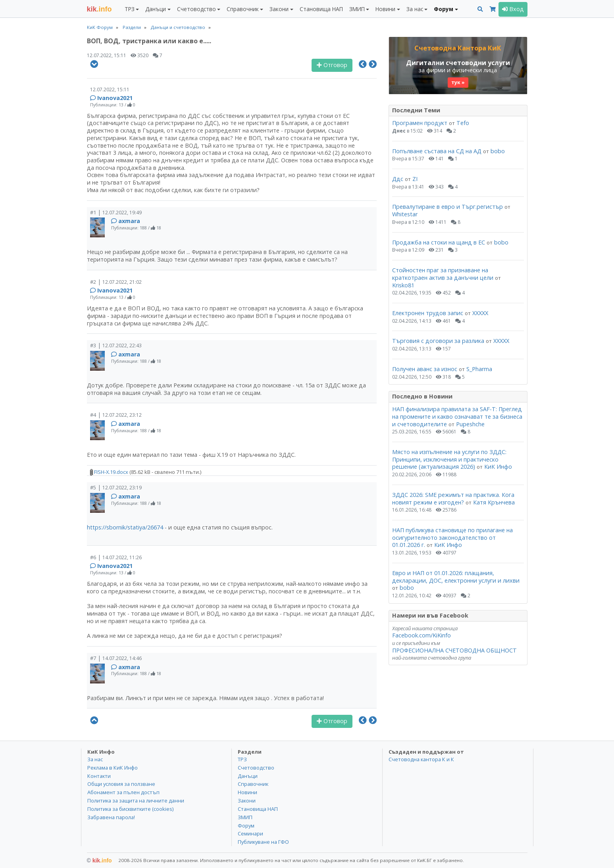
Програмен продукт (420, 123)
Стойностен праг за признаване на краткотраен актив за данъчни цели (443, 274)
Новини (247, 792)
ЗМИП (245, 817)
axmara (129, 221)
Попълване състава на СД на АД (437, 151)
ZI (415, 179)
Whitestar (405, 214)
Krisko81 (403, 285)
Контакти (99, 776)
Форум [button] (444, 9)
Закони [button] (279, 9)
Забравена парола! (111, 817)
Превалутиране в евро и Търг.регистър (448, 207)
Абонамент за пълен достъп (123, 792)
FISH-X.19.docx (109, 472)
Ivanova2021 (115, 98)
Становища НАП (321, 9)
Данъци (248, 776)
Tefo (463, 123)
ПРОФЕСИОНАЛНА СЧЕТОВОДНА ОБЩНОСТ (454, 650)
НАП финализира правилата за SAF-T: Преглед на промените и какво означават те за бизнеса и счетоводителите (457, 416)
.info (99, 9)
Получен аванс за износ (425, 369)
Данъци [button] (156, 9)
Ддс (398, 179)
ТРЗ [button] (130, 9)
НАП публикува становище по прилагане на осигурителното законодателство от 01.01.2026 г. (452, 537)
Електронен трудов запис (428, 313)
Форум (246, 826)
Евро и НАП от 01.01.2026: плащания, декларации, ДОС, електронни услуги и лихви (456, 577)
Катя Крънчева (494, 502)
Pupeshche (470, 424)
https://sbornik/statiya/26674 (125, 527)
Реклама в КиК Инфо (113, 768)
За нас (95, 759)
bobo (498, 151)
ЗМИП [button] (357, 9)
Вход (513, 9)
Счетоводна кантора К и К (421, 759)
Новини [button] (385, 9)
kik (99, 860)
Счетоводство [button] (196, 9)
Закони (247, 801)
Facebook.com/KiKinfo (422, 635)
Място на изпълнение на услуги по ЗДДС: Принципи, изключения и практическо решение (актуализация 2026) (449, 459)
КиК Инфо (498, 467)
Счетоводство (256, 768)
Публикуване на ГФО (263, 842)
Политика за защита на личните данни (136, 801)
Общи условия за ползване (121, 784)
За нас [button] (415, 9)
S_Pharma (479, 369)
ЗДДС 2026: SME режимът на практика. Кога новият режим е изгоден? (453, 498)
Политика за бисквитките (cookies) (130, 809)
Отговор (332, 65)
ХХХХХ (480, 313)
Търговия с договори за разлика (439, 341)
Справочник (253, 784)
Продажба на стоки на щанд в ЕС (439, 242)
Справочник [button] (243, 9)
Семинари (250, 833)
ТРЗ (242, 759)
